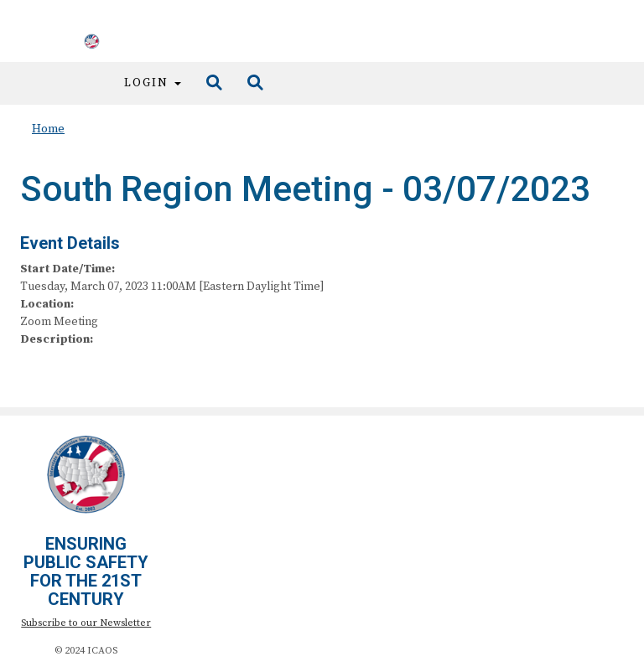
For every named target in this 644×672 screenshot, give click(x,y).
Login (153, 83)
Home (48, 129)
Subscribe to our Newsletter (86, 623)
